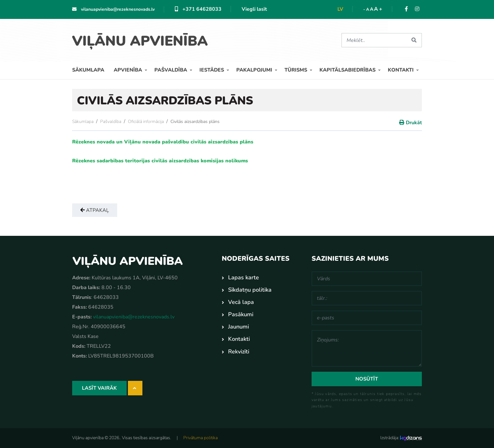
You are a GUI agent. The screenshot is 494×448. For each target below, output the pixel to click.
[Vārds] (367, 279)
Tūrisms (296, 70)
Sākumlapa (88, 70)
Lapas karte (244, 277)
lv (340, 9)
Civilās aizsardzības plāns (195, 122)
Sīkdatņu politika (250, 290)
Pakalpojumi (255, 70)
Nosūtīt (367, 379)
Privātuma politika (201, 438)
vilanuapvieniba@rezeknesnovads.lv (113, 9)
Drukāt (414, 123)
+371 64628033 (198, 9)
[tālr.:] (367, 298)
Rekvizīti (239, 352)
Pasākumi (241, 314)
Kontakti (401, 70)
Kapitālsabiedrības (348, 70)
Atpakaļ (95, 210)
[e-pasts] (367, 318)
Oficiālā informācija (146, 122)
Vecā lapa (241, 302)
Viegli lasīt (254, 9)
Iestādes (212, 70)
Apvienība (129, 70)
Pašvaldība (171, 70)
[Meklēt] (374, 40)
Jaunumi (238, 327)
